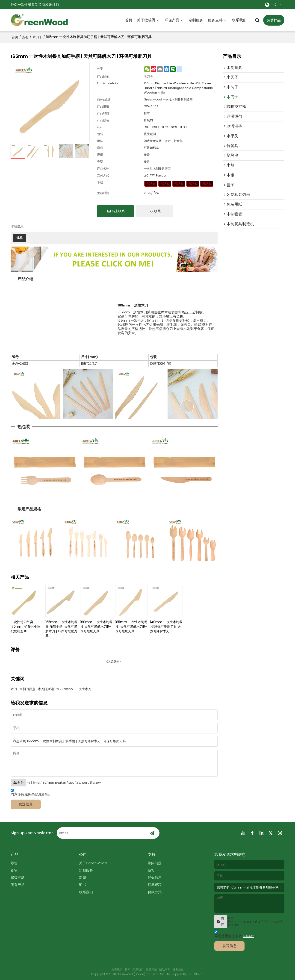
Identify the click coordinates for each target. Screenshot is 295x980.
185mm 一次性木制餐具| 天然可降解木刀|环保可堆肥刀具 (131, 627)
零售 (14, 863)
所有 (25, 37)
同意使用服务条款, (30, 793)
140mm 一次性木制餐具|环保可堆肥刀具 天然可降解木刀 (166, 627)
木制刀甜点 (27, 689)
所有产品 (18, 885)
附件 (18, 783)
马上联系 (118, 211)
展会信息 (155, 878)
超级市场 (18, 878)
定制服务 (196, 20)
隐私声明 (165, 970)
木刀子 (37, 37)
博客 (151, 871)
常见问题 (151, 970)
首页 (129, 20)
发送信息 (26, 804)
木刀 (14, 689)
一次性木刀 (83, 689)
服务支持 (215, 20)
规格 (20, 238)
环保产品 (172, 20)
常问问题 (155, 863)
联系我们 (239, 20)
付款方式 (155, 892)
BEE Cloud (196, 974)
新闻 (83, 878)
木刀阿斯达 (46, 689)
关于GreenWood (93, 863)
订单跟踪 (155, 885)
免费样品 (274, 20)
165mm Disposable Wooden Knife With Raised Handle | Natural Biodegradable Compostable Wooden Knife (178, 88)
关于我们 (117, 970)
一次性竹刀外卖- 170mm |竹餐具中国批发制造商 (26, 627)
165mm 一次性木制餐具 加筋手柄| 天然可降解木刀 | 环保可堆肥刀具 (61, 629)
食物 (14, 871)
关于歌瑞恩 (146, 20)
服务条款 (44, 794)
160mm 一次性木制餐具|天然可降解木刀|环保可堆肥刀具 (96, 627)
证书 (83, 885)
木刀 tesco (65, 689)
